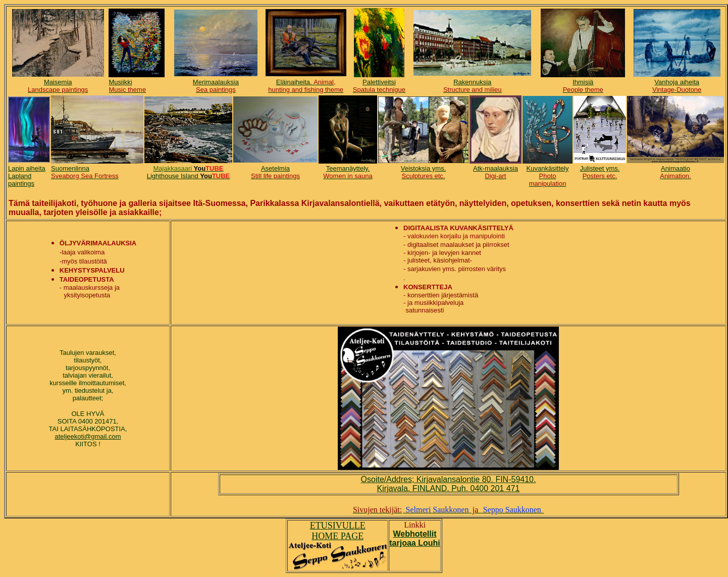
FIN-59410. (515, 479)
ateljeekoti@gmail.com (88, 436)
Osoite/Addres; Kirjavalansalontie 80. (428, 479)
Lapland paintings (21, 180)
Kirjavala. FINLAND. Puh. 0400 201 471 (449, 488)
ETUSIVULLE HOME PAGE (338, 531)
